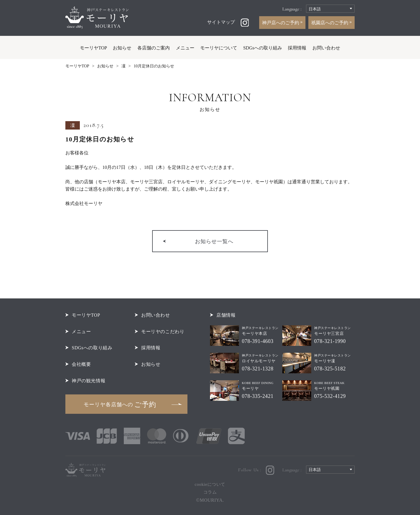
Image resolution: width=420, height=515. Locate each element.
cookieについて (210, 484)
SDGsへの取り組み (263, 48)
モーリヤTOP (93, 48)
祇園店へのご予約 (330, 23)
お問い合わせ (326, 48)
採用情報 (297, 48)
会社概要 (81, 364)
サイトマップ (221, 22)
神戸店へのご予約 (281, 23)
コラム (210, 492)
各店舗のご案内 (154, 48)
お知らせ (122, 48)
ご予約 (120, 405)
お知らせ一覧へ (214, 241)
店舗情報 (226, 315)
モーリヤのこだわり (163, 332)
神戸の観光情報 (89, 381)
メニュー (185, 48)
